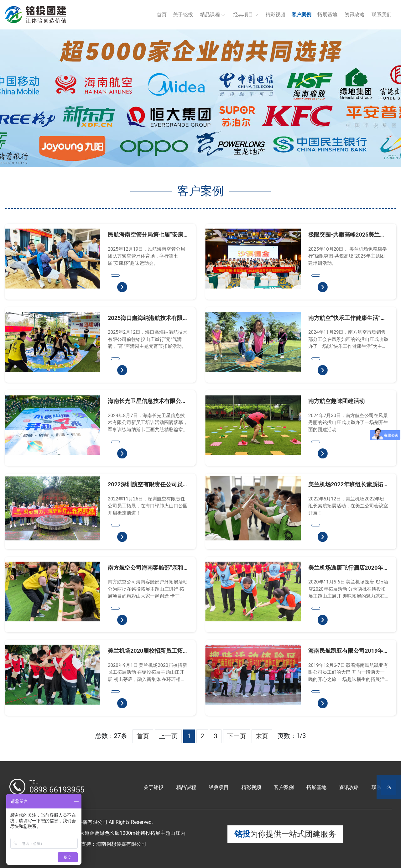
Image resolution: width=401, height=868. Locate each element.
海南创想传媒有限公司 (121, 844)
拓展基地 (327, 15)
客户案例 (301, 15)
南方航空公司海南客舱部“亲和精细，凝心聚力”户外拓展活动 (146, 568)
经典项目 (243, 15)
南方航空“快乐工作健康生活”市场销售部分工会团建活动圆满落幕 (348, 318)
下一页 (237, 736)
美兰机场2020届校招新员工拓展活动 (145, 651)
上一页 (168, 736)
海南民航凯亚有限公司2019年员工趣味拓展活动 (346, 651)
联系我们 (382, 15)
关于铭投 (183, 15)
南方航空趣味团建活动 (336, 401)
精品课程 (210, 15)
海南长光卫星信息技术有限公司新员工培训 (147, 401)
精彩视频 (275, 15)
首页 (162, 15)
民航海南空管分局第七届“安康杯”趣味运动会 (146, 235)
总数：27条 (111, 736)
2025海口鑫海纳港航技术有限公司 (145, 318)
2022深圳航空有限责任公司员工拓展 (145, 484)
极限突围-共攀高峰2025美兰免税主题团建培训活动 (347, 235)
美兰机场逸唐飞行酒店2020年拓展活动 (346, 568)
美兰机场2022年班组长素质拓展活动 (346, 484)
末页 (262, 736)
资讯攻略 (355, 15)
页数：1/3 (292, 736)
